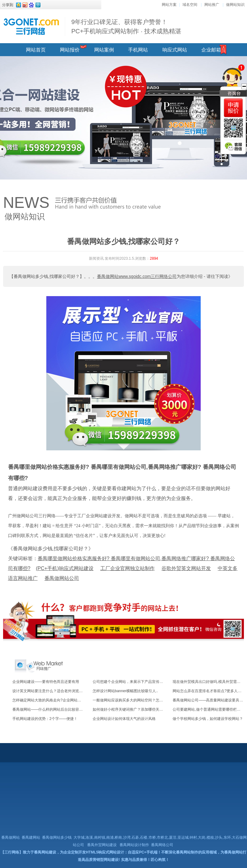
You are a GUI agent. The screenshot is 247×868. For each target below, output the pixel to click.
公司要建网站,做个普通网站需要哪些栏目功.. (209, 709)
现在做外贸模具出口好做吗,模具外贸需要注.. (209, 682)
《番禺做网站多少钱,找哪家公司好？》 (51, 549)
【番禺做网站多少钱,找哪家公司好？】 (47, 276)
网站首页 (36, 50)
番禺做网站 (10, 837)
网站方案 (169, 5)
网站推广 (212, 5)
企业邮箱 (211, 50)
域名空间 (190, 5)
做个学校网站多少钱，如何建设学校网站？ (208, 719)
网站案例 (104, 50)
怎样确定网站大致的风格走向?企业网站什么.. (50, 700)
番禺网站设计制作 (134, 845)
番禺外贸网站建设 (102, 845)
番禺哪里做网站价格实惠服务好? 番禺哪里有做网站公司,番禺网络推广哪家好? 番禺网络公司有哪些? (122, 473)
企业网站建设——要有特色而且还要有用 (46, 682)
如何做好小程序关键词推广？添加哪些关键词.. (131, 709)
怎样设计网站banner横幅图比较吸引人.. (125, 691)
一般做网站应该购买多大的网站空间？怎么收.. (131, 700)
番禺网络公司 (162, 845)
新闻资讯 (96, 258)
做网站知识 (235, 5)
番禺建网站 (31, 837)
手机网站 (138, 50)
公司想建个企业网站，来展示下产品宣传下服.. (131, 682)
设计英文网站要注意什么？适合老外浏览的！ (49, 691)
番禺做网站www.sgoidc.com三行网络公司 (137, 276)
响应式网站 (175, 50)
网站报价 (70, 50)
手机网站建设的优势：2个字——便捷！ (45, 719)
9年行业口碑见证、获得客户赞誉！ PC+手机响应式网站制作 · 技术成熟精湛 (126, 27)
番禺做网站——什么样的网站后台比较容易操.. (50, 709)
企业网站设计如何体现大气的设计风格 (124, 719)
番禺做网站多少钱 (57, 837)
